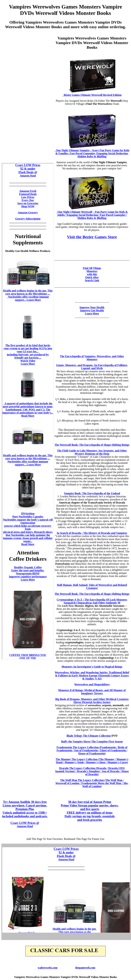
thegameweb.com (85, 968)
